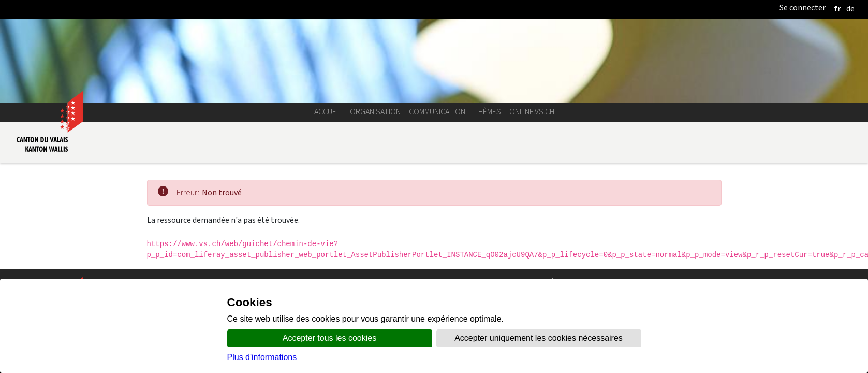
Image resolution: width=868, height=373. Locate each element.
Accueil (328, 112)
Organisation (375, 112)
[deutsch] (850, 9)
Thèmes (487, 112)
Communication (437, 112)
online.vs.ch (532, 112)
